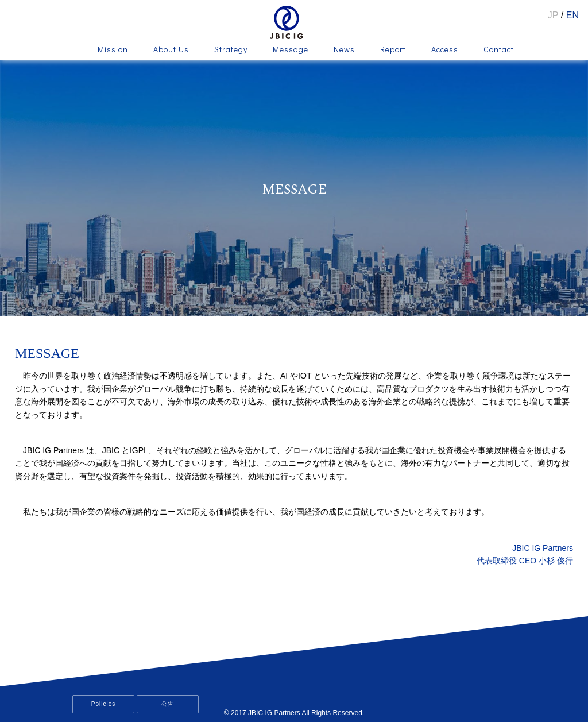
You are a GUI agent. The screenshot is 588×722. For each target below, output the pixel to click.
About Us (171, 50)
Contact (499, 50)
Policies (103, 704)
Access (445, 50)
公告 (168, 704)
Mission (113, 50)
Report (393, 50)
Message (291, 50)
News (344, 50)
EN (572, 15)
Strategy (231, 50)
